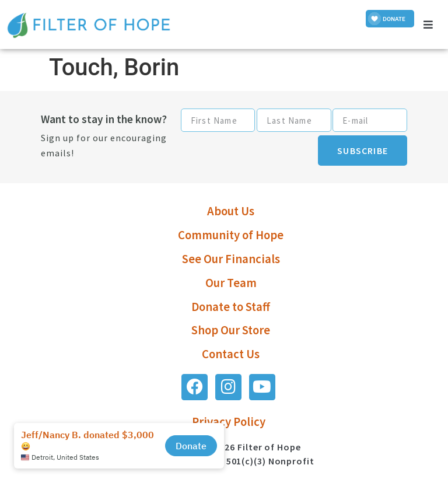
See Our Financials (231, 259)
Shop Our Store (231, 330)
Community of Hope (231, 235)
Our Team (231, 283)
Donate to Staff (231, 307)
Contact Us (231, 354)
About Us (231, 211)
